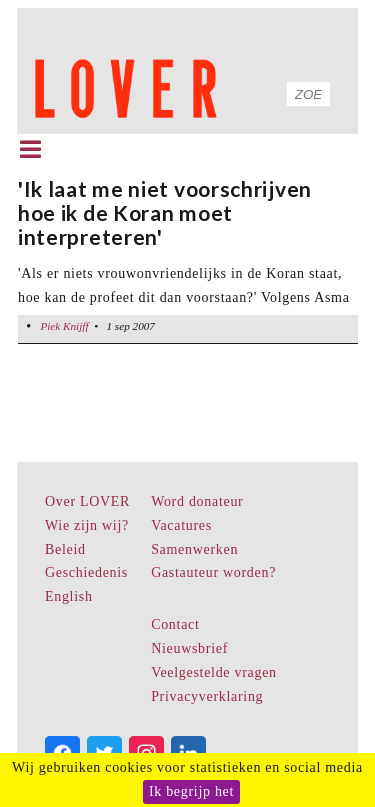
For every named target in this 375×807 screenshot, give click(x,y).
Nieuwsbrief (189, 648)
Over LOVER (87, 501)
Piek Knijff (64, 326)
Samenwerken (194, 549)
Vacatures (181, 525)
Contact (175, 624)
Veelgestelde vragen (214, 672)
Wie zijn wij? (87, 525)
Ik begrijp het (191, 791)
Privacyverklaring (207, 696)
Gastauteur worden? (213, 572)
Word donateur (197, 501)
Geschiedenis (86, 572)
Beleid (65, 549)
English (69, 596)
